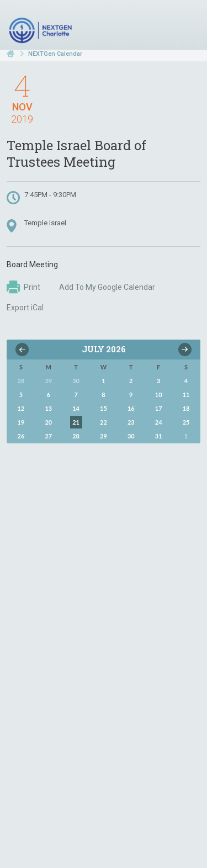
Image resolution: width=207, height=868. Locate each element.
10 (159, 395)
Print (23, 287)
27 (48, 436)
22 (104, 422)
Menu (188, 27)
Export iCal (25, 308)
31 (159, 436)
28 (76, 436)
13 (48, 408)
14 (76, 408)
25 (186, 422)
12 (21, 408)
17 (159, 408)
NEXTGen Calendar (55, 54)
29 (104, 436)
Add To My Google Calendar (107, 287)
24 (159, 422)
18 (186, 408)
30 (131, 436)
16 (131, 408)
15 (104, 408)
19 (21, 422)
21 (76, 422)
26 (21, 436)
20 (48, 422)
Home (10, 54)
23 (131, 422)
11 (186, 395)
